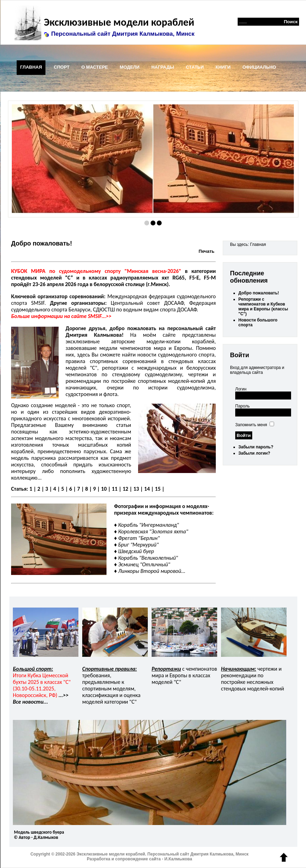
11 (114, 489)
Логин (241, 389)
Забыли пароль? (256, 447)
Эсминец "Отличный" (144, 564)
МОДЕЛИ (130, 67)
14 (147, 489)
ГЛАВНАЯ (31, 67)
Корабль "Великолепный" (148, 558)
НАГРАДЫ (163, 67)
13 (136, 489)
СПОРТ (62, 67)
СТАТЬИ (195, 67)
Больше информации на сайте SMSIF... (58, 316)
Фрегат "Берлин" (139, 538)
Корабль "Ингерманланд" (148, 525)
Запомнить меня (251, 425)
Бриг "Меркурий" (138, 545)
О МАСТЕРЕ (95, 67)
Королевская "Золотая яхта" (153, 531)
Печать (207, 251)
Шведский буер (136, 551)
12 (125, 489)
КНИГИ (223, 67)
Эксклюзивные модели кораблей (118, 22)
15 (158, 489)
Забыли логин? (254, 453)
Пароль (243, 406)
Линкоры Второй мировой (150, 571)
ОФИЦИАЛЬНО (259, 67)
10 (104, 489)
